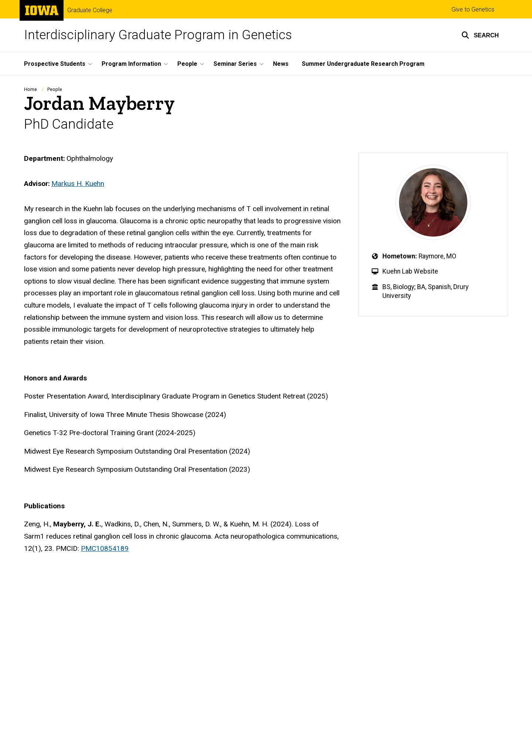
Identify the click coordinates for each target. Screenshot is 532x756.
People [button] (187, 64)
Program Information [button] (131, 64)
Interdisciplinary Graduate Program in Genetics (158, 35)
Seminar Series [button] (235, 64)
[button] (480, 35)
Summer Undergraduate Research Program (363, 64)
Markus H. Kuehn (78, 184)
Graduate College (90, 10)
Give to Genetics (473, 9)
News (281, 64)
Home (30, 89)
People (55, 89)
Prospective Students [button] (55, 64)
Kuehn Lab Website (410, 271)
